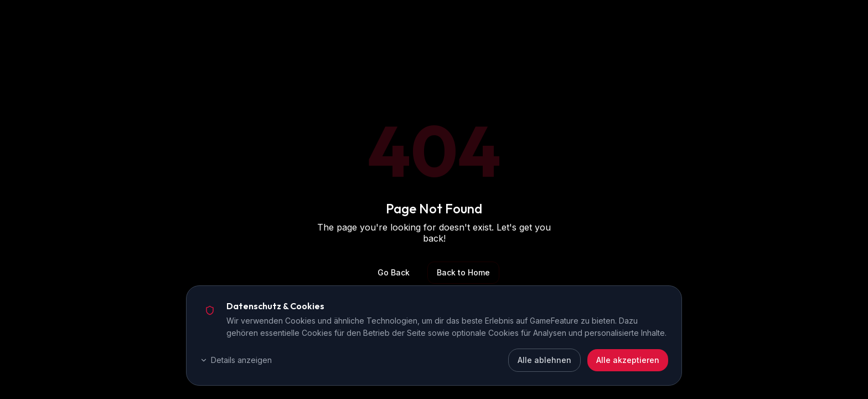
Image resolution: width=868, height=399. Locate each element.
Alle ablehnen (544, 360)
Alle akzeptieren (628, 360)
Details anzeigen (236, 360)
